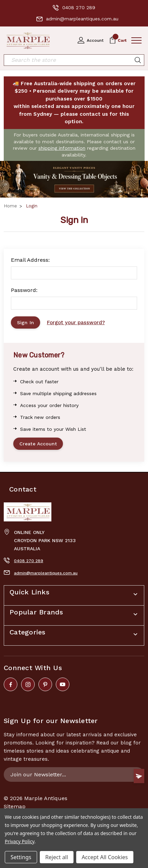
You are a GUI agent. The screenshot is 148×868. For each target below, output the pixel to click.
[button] (74, 179)
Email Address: (30, 260)
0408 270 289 (74, 8)
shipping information (62, 148)
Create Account (38, 444)
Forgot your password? (76, 322)
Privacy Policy (20, 841)
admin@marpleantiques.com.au (77, 19)
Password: (24, 290)
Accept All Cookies (105, 857)
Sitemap (15, 806)
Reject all (57, 857)
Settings (21, 857)
